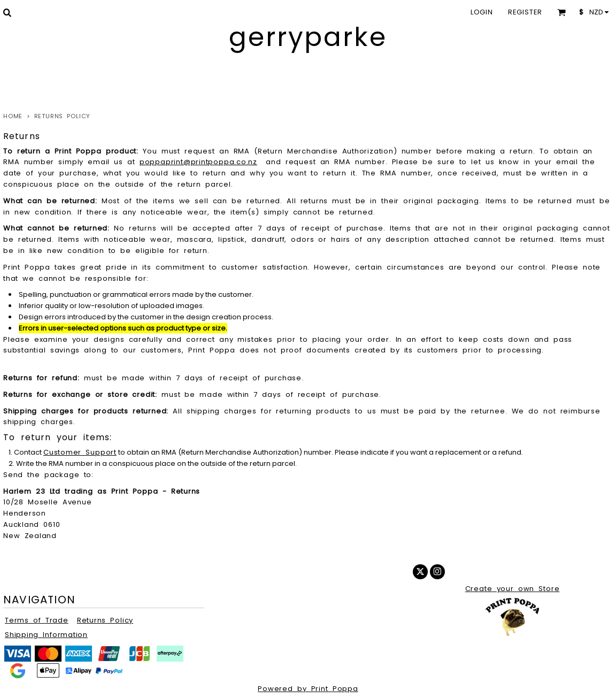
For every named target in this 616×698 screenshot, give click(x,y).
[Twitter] (420, 572)
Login (482, 12)
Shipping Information (46, 635)
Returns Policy (105, 620)
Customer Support (80, 452)
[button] (7, 12)
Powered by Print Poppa (308, 689)
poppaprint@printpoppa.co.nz (198, 162)
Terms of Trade (37, 620)
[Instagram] (437, 572)
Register (525, 12)
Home (13, 116)
